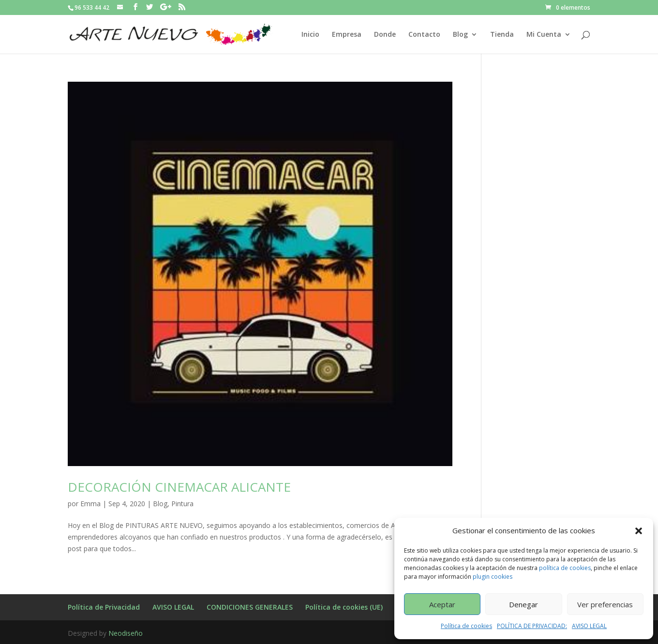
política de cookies (565, 568)
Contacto (424, 35)
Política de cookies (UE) (344, 607)
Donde (385, 35)
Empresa (347, 35)
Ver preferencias (605, 604)
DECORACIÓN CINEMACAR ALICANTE (179, 487)
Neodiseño (126, 633)
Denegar (523, 604)
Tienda (502, 35)
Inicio (310, 35)
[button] (639, 531)
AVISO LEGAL (589, 626)
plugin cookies (493, 577)
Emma (90, 504)
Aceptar (442, 604)
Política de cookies (466, 626)
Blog (460, 35)
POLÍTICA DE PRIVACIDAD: (532, 626)
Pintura (182, 504)
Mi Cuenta (544, 35)
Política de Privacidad (104, 607)
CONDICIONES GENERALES (250, 607)
